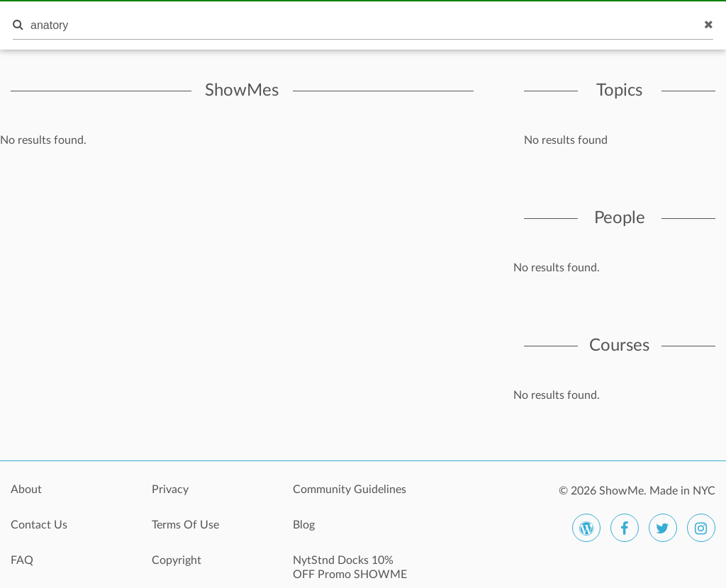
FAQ (22, 560)
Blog (304, 525)
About (26, 490)
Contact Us (39, 525)
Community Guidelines (350, 490)
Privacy (170, 490)
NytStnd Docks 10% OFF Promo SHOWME (350, 567)
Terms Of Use (185, 525)
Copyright (177, 560)
